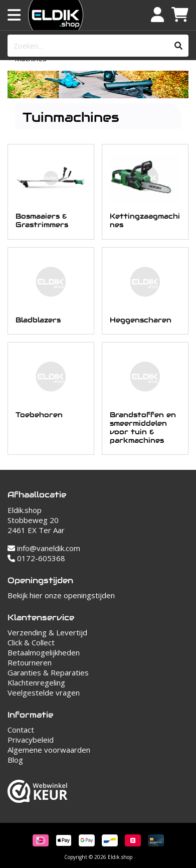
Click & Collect (31, 642)
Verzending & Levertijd (47, 632)
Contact (21, 730)
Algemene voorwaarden (49, 750)
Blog (15, 760)
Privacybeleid (31, 740)
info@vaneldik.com (44, 548)
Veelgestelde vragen (44, 692)
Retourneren (30, 662)
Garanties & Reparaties (48, 672)
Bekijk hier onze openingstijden (61, 595)
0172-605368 (36, 558)
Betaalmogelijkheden (44, 652)
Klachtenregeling (36, 682)
